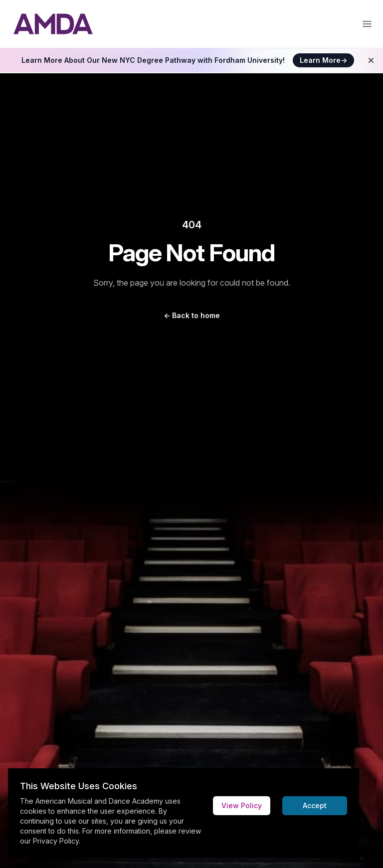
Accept (315, 805)
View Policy (242, 805)
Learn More (323, 60)
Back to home (192, 315)
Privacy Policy (56, 841)
